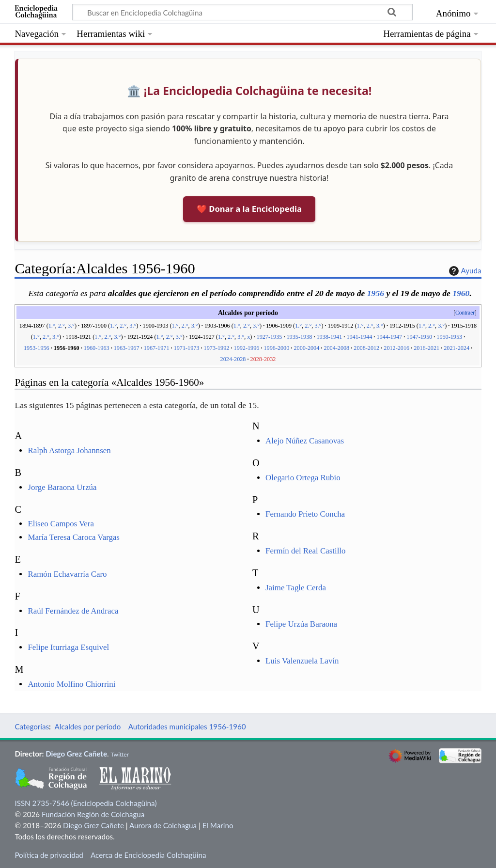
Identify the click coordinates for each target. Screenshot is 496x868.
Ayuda (464, 271)
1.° (52, 326)
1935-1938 (300, 337)
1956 (376, 293)
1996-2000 (277, 348)
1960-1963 (97, 348)
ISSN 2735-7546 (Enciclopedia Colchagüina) (85, 803)
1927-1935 (270, 337)
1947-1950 (419, 337)
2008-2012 (366, 348)
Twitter (120, 754)
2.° (62, 326)
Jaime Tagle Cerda (296, 588)
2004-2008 (336, 348)
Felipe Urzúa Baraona (301, 624)
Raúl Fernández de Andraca (73, 611)
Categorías (32, 726)
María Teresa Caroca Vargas (74, 537)
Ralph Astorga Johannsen (69, 450)
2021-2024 (457, 348)
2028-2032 (263, 359)
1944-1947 (389, 337)
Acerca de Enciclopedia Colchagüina (148, 855)
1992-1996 (247, 348)
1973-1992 (217, 348)
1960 (461, 293)
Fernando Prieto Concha (305, 514)
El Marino (218, 825)
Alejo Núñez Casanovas (305, 441)
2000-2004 (306, 348)
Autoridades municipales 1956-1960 (187, 726)
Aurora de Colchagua (163, 825)
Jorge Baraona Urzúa (62, 487)
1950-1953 (449, 337)
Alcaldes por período (88, 726)
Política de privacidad (49, 855)
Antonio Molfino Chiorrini (71, 684)
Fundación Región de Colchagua (93, 814)
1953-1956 (37, 348)
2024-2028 (233, 359)
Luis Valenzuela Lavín (302, 661)
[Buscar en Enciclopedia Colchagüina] (242, 12)
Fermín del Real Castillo (305, 551)
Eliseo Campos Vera (61, 524)
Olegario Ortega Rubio (303, 478)
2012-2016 (396, 348)
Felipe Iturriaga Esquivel (68, 647)
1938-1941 (329, 337)
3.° (71, 326)
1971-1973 (187, 348)
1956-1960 (67, 348)
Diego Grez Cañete (76, 754)
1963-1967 (127, 348)
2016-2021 (426, 348)
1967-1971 (157, 348)
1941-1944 (359, 337)
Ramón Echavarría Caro (67, 574)
